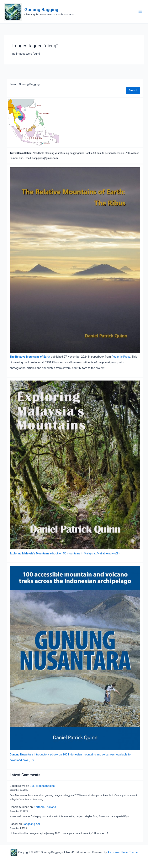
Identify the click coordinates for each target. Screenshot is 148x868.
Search (133, 90)
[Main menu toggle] (140, 12)
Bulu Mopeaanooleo (42, 786)
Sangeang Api (31, 824)
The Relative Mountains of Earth (30, 357)
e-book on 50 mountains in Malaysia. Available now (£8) (65, 553)
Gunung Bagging (41, 10)
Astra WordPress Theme (123, 852)
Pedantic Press (121, 357)
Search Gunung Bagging (25, 84)
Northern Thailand (45, 807)
